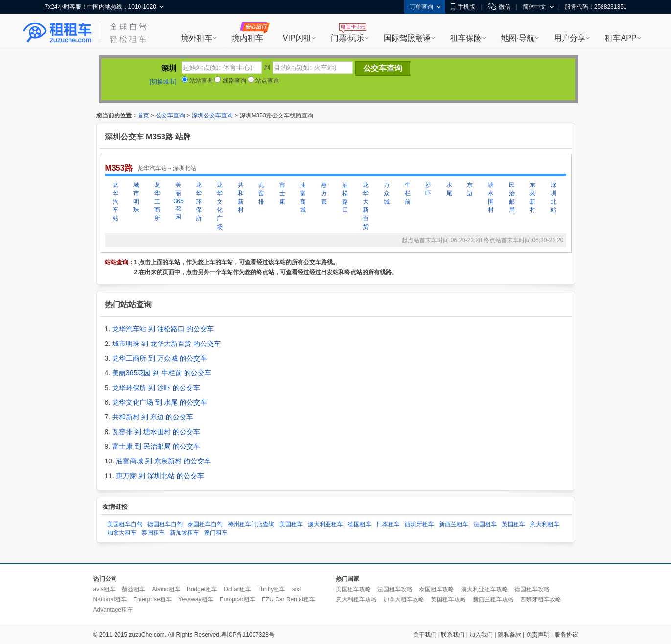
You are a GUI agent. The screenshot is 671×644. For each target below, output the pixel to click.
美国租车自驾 (125, 524)
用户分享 (570, 38)
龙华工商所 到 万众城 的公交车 (160, 358)
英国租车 (513, 524)
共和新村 (241, 197)
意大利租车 (545, 524)
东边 (470, 189)
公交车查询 (170, 115)
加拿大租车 (122, 533)
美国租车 (291, 524)
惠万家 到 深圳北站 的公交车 (160, 476)
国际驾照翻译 (407, 38)
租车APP (621, 38)
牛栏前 (408, 193)
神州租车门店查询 (251, 524)
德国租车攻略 (532, 589)
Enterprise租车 (152, 599)
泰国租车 (153, 533)
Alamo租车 (166, 589)
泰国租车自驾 (205, 524)
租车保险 (466, 38)
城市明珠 (136, 197)
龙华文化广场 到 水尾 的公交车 (160, 402)
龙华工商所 (157, 202)
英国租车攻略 (448, 599)
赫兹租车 (134, 589)
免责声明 (538, 635)
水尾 (449, 189)
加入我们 (481, 635)
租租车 (57, 33)
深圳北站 (554, 197)
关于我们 (425, 635)
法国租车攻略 (395, 589)
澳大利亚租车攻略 (485, 589)
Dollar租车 (237, 589)
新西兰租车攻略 (493, 599)
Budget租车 (202, 589)
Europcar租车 (238, 599)
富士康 (282, 193)
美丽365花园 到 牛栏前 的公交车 (162, 373)
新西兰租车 (454, 524)
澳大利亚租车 (325, 524)
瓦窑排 (261, 193)
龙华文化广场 (220, 206)
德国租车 (360, 524)
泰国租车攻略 (437, 589)
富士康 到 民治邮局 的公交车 (156, 446)
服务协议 (566, 635)
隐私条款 (509, 635)
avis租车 (104, 589)
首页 (143, 115)
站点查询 (263, 81)
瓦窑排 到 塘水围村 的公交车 (156, 432)
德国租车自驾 (165, 524)
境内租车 (248, 38)
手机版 (463, 7)
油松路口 (345, 197)
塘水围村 (491, 197)
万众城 (387, 193)
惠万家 (324, 193)
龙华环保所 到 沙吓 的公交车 (156, 388)
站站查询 (197, 81)
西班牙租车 (419, 524)
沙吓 (428, 189)
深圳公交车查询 (212, 115)
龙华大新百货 (366, 206)
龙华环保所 (199, 202)
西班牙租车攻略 (541, 599)
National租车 (110, 599)
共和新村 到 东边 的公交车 (153, 417)
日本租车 (388, 524)
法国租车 (485, 524)
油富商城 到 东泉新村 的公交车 (163, 461)
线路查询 (230, 81)
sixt (297, 589)
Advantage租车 (113, 610)
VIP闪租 (297, 38)
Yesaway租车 (196, 599)
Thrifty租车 (271, 589)
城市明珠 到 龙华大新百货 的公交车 (166, 344)
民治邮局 (512, 197)
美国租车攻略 (353, 589)
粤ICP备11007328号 (247, 635)
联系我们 (453, 635)
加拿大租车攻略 (404, 599)
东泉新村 (532, 197)
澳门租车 (216, 533)
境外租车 (197, 38)
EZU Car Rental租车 (289, 599)
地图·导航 (518, 38)
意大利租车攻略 (356, 599)
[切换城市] (163, 82)
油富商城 (303, 197)
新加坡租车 (185, 533)
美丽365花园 (178, 201)
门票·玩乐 (347, 38)
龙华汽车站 (116, 202)
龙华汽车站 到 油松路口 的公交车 (163, 329)
